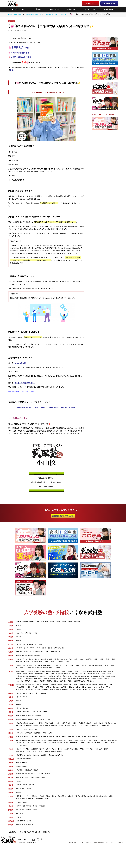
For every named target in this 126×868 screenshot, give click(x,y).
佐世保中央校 (28, 825)
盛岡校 (19, 630)
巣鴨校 (40, 677)
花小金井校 (36, 687)
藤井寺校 (52, 761)
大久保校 (57, 767)
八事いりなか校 (53, 734)
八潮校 (86, 664)
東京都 (11, 674)
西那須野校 (42, 653)
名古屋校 (20, 734)
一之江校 (27, 685)
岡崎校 (27, 734)
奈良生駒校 (38, 771)
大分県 (11, 833)
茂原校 (19, 670)
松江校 (19, 783)
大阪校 (19, 755)
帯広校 (76, 622)
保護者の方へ (72, 9)
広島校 (19, 791)
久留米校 (44, 814)
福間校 (57, 817)
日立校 (40, 649)
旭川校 (56, 622)
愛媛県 (11, 806)
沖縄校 (26, 844)
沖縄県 (11, 844)
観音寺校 (33, 803)
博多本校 (36, 814)
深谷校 (19, 664)
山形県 (11, 642)
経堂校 (73, 685)
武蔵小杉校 (113, 691)
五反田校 (80, 685)
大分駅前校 (21, 833)
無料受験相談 (109, 3)
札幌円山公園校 (37, 622)
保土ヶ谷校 (21, 699)
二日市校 (76, 814)
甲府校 (19, 719)
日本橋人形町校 (35, 682)
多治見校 (33, 727)
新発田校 (46, 703)
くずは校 (101, 758)
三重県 (11, 744)
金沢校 (19, 711)
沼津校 (32, 730)
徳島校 (19, 799)
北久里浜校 (37, 696)
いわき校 (26, 645)
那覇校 (19, 844)
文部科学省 (47, 852)
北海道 (11, 622)
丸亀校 (26, 803)
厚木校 (19, 691)
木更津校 (99, 668)
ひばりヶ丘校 (56, 682)
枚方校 (47, 755)
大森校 (19, 682)
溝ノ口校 (44, 694)
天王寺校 (33, 755)
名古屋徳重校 (44, 737)
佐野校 (50, 653)
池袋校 (40, 674)
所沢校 (39, 661)
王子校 (34, 685)
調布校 (74, 677)
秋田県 (11, 638)
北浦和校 (97, 661)
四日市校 (25, 744)
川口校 (32, 661)
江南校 (81, 737)
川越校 (54, 661)
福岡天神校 (21, 814)
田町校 (83, 674)
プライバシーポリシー (40, 865)
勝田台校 (64, 668)
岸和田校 (90, 755)
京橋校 (60, 758)
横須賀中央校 (73, 691)
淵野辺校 (87, 696)
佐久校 (48, 723)
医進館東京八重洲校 (24, 687)
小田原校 (57, 691)
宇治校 (85, 751)
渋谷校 (26, 680)
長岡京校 (70, 751)
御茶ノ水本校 (21, 674)
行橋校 (105, 814)
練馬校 (27, 677)
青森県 (11, 626)
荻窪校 (105, 674)
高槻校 (54, 755)
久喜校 (104, 661)
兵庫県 (11, 765)
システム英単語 (20, 363)
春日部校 (61, 661)
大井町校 (81, 677)
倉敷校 (38, 787)
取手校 (47, 649)
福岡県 (11, 814)
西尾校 (59, 737)
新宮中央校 (113, 814)
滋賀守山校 (30, 748)
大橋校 (98, 814)
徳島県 (11, 799)
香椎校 (51, 814)
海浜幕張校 (108, 668)
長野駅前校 (27, 723)
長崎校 (19, 825)
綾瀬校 (40, 685)
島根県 (11, 783)
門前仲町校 (31, 674)
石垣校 (32, 844)
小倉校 (29, 814)
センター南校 (106, 694)
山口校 (19, 795)
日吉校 (19, 694)
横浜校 (26, 691)
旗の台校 (90, 682)
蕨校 (57, 664)
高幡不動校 (46, 682)
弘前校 (19, 626)
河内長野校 (39, 758)
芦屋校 (58, 765)
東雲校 (110, 685)
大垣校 (26, 727)
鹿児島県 (11, 840)
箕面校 (24, 758)
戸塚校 (51, 694)
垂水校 (50, 767)
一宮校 (104, 734)
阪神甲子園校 (98, 765)
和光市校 (41, 664)
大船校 (80, 696)
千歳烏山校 (97, 680)
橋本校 (97, 691)
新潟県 (11, 703)
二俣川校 (76, 694)
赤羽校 (58, 677)
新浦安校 (27, 668)
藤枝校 (39, 730)
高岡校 (26, 707)
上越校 (26, 703)
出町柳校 (78, 751)
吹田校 (31, 758)
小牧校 (27, 737)
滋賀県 (11, 748)
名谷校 (71, 767)
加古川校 (72, 765)
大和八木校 (64, 771)
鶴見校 (91, 694)
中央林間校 (21, 696)
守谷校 (53, 649)
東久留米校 (64, 685)
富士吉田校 (27, 719)
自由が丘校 (66, 677)
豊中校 (60, 755)
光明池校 (36, 761)
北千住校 (90, 677)
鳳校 (18, 758)
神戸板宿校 (81, 765)
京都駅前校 (27, 751)
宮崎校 (19, 837)
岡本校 (37, 767)
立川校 (53, 674)
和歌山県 (11, 775)
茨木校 (104, 755)
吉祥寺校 (98, 677)
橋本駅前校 (29, 775)
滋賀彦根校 (40, 748)
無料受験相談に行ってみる (63, 516)
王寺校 (30, 771)
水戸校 (27, 649)
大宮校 (26, 661)
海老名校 (56, 696)
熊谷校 (19, 661)
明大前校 (106, 677)
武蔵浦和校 (77, 664)
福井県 (11, 715)
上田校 (35, 723)
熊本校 (19, 829)
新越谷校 (46, 661)
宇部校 (34, 795)
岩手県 (11, 630)
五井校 (56, 670)
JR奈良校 (55, 771)
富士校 (45, 730)
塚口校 (43, 767)
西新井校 (103, 685)
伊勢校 (32, 744)
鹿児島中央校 (21, 840)
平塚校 (64, 691)
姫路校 (19, 765)
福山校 (26, 791)
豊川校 (95, 737)
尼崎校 (65, 767)
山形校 (19, 642)
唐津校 (26, 821)
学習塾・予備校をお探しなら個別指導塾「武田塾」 (92, 865)
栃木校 (34, 653)
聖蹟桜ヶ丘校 (49, 680)
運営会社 (27, 865)
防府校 (47, 795)
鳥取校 (19, 779)
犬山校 (102, 737)
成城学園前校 (49, 677)
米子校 (26, 779)
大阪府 (11, 755)
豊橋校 (81, 734)
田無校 (77, 680)
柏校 (33, 668)
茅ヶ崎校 (95, 696)
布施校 (76, 758)
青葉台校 (89, 691)
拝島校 (105, 680)
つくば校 (20, 649)
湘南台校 (84, 694)
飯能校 (26, 664)
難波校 (54, 758)
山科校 (56, 751)
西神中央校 (108, 765)
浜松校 (26, 730)
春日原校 (84, 814)
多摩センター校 (86, 680)
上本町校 (75, 755)
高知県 (11, 810)
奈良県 (11, 771)
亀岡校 (92, 751)
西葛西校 (76, 674)
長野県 (11, 723)
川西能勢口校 (28, 767)
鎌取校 (63, 670)
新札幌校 (27, 622)
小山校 (27, 653)
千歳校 (69, 622)
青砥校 (108, 682)
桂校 (98, 751)
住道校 (83, 755)
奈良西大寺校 (21, 771)
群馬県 (11, 657)
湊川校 (19, 767)
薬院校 (26, 817)
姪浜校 (92, 814)
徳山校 (40, 795)
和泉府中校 (110, 758)
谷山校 (30, 840)
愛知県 (11, 734)
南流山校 (91, 668)
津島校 (108, 737)
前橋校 (32, 657)
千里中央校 (112, 755)
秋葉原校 (75, 682)
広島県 (11, 791)
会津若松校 (35, 645)
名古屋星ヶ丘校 (72, 734)
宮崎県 (11, 837)
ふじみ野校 (50, 664)
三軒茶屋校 (113, 674)
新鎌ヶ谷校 (55, 668)
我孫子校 (70, 670)
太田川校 (35, 734)
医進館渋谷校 (99, 682)
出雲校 (26, 783)
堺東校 (40, 755)
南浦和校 (75, 661)
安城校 (53, 737)
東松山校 (33, 664)
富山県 (11, 707)
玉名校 (37, 829)
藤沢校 (42, 691)
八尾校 (97, 755)
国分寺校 (114, 677)
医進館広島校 (49, 791)
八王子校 (91, 674)
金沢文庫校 (67, 694)
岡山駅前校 (30, 787)
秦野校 (98, 694)
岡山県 (11, 787)
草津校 (48, 748)
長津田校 (65, 696)
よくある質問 (90, 9)
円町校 (63, 751)
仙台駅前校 (21, 634)
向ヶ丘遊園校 (28, 694)
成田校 (84, 668)
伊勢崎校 (40, 657)
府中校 (112, 680)
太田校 (26, 657)
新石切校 (28, 761)
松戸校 (71, 668)
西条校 (32, 791)
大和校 (82, 691)
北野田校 (20, 761)
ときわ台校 (55, 685)
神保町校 (33, 680)
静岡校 (19, 730)
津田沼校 (40, 668)
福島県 (11, 645)
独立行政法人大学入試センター (31, 852)
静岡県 (11, 730)
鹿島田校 (73, 696)
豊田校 (97, 734)
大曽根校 (20, 737)
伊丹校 (51, 765)
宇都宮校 (20, 653)
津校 (18, 744)
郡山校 (43, 645)
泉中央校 (29, 634)
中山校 (37, 694)
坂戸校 (69, 664)
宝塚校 (65, 765)
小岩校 (19, 680)
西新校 (58, 814)
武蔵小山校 (59, 680)
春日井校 (43, 734)
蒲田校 (19, 685)
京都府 (11, 751)
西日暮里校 (67, 682)
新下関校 (27, 795)
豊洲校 (47, 685)
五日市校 (40, 791)
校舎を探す (91, 3)
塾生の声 (12, 21)
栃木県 (11, 653)
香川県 (11, 803)
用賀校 (26, 682)
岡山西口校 (21, 787)
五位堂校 (47, 771)
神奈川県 (11, 691)
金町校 (34, 677)
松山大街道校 (28, 806)
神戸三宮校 (27, 765)
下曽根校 (40, 817)
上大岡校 (58, 694)
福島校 (19, 645)
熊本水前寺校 (28, 829)
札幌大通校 (84, 622)
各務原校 (41, 727)
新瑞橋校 (88, 737)
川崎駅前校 (30, 699)
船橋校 (77, 668)
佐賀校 (19, 821)
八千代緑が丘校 (35, 670)
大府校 (66, 737)
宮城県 (11, 634)
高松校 (19, 803)
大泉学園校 (69, 680)
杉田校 (109, 696)
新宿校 (69, 674)
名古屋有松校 (21, 740)
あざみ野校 (34, 691)
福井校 (19, 715)
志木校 (68, 661)
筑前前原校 (48, 817)
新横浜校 (49, 691)
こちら (12, 70)
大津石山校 (21, 748)
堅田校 (54, 748)
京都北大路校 (47, 751)
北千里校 (44, 761)
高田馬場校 (61, 674)
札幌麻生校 (48, 622)
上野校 (40, 680)
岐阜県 (11, 727)
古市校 (83, 758)
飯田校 (42, 723)
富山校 (19, 707)
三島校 (52, 730)
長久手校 (35, 737)
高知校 (19, 810)
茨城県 (11, 649)
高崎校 (19, 657)
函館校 (63, 622)
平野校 (26, 755)
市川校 (19, 668)
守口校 (47, 758)
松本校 (19, 723)
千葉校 (47, 668)
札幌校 (19, 622)
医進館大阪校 (92, 758)
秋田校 (19, 638)
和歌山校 (20, 775)
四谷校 (98, 674)
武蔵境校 (88, 685)
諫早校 (37, 825)
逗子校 (29, 696)
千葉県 (11, 668)
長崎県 (11, 825)
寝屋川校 (67, 755)
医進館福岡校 (67, 814)
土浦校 (34, 649)
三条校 (39, 703)
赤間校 (19, 817)
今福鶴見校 (68, 758)
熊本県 (11, 829)
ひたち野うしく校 (63, 649)
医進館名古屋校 (33, 740)
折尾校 (32, 817)
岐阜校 (19, 727)
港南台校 (104, 691)
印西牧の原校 (47, 670)
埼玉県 (11, 661)
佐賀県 (11, 821)
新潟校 (19, 703)
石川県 (11, 711)
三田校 (89, 765)
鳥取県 (11, 779)
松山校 (19, 806)
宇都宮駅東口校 (59, 653)
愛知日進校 (89, 734)
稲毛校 (26, 670)
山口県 (11, 795)
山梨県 (11, 719)
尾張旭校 (73, 737)
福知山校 (104, 751)
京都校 (19, 751)
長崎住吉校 (45, 825)
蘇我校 (77, 670)
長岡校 (32, 703)
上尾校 (83, 661)
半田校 (110, 734)
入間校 (111, 661)
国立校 (95, 685)
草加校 (89, 661)
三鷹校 (83, 682)
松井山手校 (37, 751)
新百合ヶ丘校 (47, 696)
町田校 (46, 674)
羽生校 (63, 664)
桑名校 (39, 744)
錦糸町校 (20, 677)
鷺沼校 (102, 696)
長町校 (37, 634)
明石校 (45, 765)
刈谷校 (62, 734)
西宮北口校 (37, 765)
